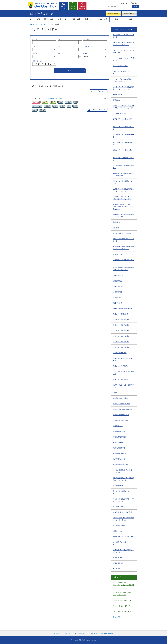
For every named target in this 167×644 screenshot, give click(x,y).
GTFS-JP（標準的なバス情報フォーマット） (123, 51)
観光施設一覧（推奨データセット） (123, 543)
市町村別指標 (117, 303)
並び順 (85, 54)
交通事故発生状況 (119, 100)
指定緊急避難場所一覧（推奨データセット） (123, 471)
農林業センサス (118, 558)
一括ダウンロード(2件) (99, 110)
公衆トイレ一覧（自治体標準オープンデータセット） (123, 190)
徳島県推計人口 (118, 426)
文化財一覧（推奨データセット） (123, 492)
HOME (32, 24)
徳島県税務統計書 (119, 459)
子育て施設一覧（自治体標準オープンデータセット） (123, 269)
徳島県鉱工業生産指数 (120, 465)
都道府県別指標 (118, 563)
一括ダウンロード (100, 91)
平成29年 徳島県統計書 (121, 347)
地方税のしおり (118, 254)
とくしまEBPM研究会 (120, 66)
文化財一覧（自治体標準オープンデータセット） (123, 500)
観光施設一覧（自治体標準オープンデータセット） (123, 551)
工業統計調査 (117, 297)
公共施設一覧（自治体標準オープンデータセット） (123, 174)
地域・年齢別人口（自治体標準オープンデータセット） (123, 248)
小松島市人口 (117, 292)
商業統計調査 (117, 222)
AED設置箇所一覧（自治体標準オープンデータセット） (123, 44)
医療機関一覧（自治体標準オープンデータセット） (123, 216)
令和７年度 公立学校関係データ (123, 159)
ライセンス (36, 54)
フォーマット (87, 46)
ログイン (124, 3)
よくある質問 (93, 633)
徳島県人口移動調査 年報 (121, 404)
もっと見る (117, 569)
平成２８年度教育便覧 (120, 366)
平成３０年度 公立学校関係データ (123, 386)
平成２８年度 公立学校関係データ (123, 359)
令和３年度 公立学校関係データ (123, 128)
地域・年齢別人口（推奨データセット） (123, 240)
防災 (116, 19)
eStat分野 (86, 39)
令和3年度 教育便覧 (119, 113)
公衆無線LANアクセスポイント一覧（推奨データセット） (123, 198)
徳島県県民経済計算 (120, 454)
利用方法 (134, 3)
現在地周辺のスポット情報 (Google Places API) (122, 594)
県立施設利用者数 (119, 526)
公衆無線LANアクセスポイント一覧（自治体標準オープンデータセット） (123, 207)
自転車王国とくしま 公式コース (124, 537)
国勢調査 (116, 228)
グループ (61, 54)
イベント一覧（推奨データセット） (123, 72)
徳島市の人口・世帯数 (120, 398)
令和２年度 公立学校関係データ (123, 120)
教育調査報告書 (118, 486)
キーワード (36, 39)
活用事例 (81, 633)
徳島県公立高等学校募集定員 (123, 409)
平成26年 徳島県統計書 (121, 331)
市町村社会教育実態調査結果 (123, 309)
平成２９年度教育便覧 (120, 379)
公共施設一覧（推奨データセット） (123, 167)
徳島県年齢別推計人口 (120, 420)
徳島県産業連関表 (119, 448)
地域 (34, 46)
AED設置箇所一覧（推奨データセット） (123, 36)
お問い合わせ (69, 633)
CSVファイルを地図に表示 (122, 611)
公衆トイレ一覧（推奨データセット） (123, 182)
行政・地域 (103, 19)
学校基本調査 (117, 281)
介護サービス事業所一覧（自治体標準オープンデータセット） (123, 107)
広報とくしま (117, 393)
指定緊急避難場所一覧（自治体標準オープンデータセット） (123, 479)
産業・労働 (76, 19)
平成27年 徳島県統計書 (121, 336)
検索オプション (38, 61)
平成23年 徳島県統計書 (121, 314)
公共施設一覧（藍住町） (56, 98)
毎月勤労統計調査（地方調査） (123, 512)
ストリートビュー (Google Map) (124, 606)
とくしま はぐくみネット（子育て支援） (124, 59)
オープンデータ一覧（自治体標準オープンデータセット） (123, 88)
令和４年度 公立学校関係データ (123, 136)
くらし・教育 (35, 19)
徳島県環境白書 (118, 442)
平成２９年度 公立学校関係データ (123, 373)
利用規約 (57, 633)
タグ (59, 46)
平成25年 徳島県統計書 (121, 325)
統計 (131, 19)
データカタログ (44, 13)
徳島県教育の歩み (119, 431)
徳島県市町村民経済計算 (121, 415)
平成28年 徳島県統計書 (121, 342)
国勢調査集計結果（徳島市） (123, 233)
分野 (59, 39)
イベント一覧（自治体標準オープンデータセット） (123, 80)
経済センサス (117, 531)
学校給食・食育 (118, 286)
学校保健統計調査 (119, 275)
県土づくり (89, 19)
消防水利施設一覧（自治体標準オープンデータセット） (123, 519)
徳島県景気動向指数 (120, 437)
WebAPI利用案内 (107, 633)
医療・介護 (48, 19)
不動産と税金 (117, 95)
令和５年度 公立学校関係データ (123, 143)
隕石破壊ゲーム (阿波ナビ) (122, 600)
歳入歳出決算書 (118, 507)
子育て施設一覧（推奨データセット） (123, 261)
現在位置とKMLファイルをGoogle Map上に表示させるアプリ (124, 585)
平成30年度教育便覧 (120, 353)
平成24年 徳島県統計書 (121, 320)
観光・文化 (62, 19)
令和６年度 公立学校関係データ (123, 151)
